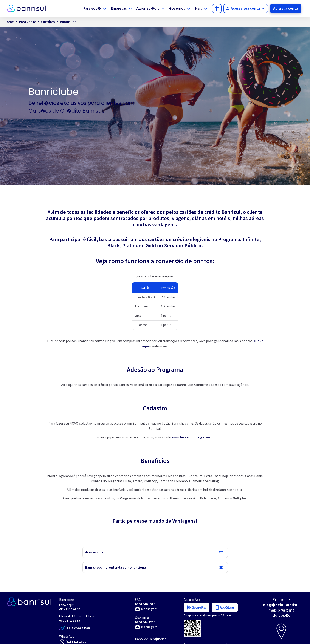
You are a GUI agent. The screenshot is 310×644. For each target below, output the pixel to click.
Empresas (119, 8)
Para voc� (92, 8)
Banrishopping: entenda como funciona (116, 568)
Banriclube (68, 22)
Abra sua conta (286, 8)
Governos (177, 8)
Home (9, 22)
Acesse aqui (94, 552)
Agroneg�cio (148, 8)
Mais (199, 8)
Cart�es (48, 22)
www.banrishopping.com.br (193, 437)
